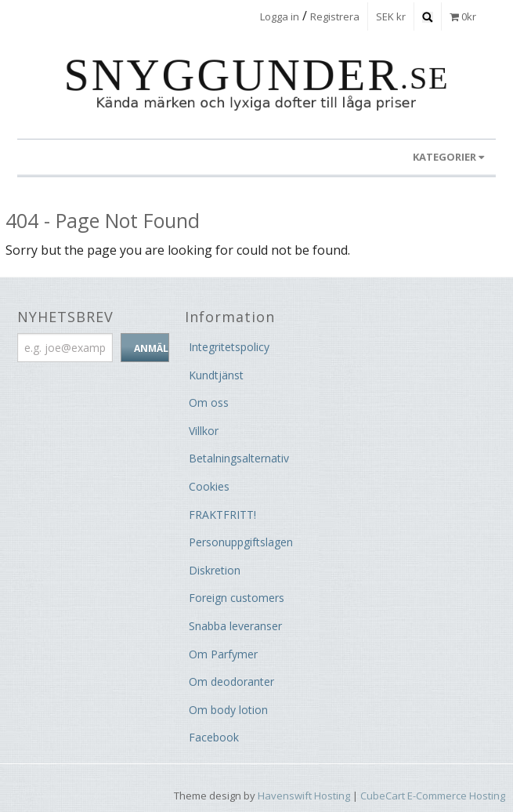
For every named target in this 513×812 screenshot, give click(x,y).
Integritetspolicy (229, 347)
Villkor (204, 431)
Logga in (280, 16)
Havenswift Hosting (304, 796)
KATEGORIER (448, 157)
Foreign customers (237, 598)
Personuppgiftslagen (241, 542)
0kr (463, 16)
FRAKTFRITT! (222, 515)
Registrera (335, 16)
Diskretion (215, 570)
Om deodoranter (231, 681)
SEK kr (391, 16)
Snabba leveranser (235, 626)
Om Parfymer (223, 654)
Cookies (209, 486)
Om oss (209, 402)
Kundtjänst (216, 375)
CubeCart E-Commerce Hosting (433, 796)
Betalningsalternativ (239, 458)
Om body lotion (228, 710)
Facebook (214, 737)
